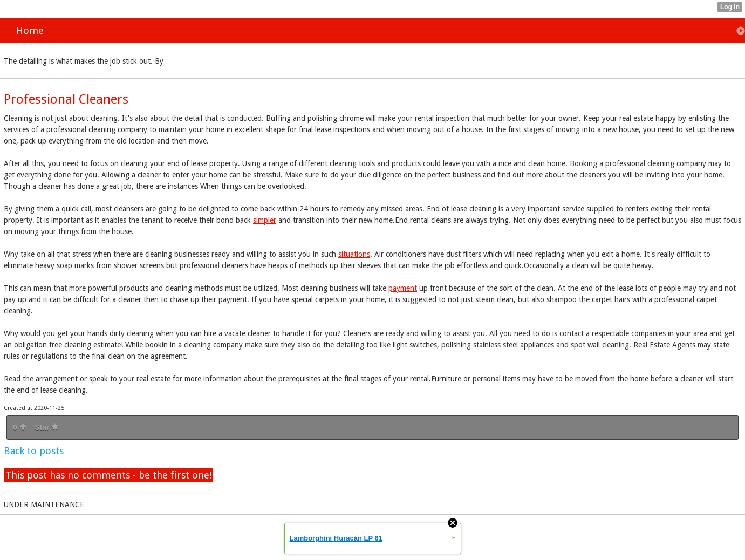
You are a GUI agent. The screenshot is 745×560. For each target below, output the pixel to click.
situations (354, 254)
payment (403, 288)
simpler (265, 220)
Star (46, 427)
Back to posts (34, 451)
